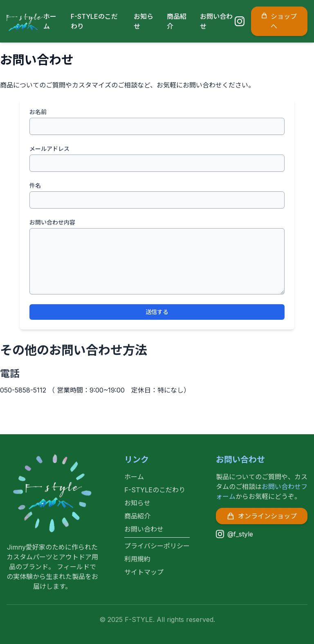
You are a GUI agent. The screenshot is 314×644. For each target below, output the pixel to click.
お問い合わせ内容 (52, 222)
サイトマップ (144, 572)
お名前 (38, 112)
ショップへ (279, 21)
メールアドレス (49, 149)
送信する (157, 312)
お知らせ (137, 503)
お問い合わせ (144, 529)
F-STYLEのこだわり (155, 490)
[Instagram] (240, 21)
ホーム (134, 477)
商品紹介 (137, 516)
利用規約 (137, 559)
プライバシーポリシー (157, 546)
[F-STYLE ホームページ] (25, 21)
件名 (35, 185)
